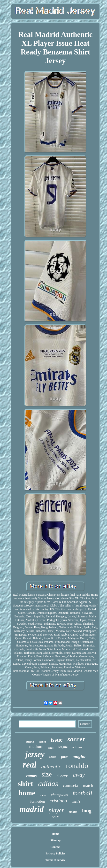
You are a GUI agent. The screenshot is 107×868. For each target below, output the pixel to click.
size (47, 774)
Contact (56, 847)
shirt (25, 784)
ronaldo (77, 765)
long (87, 811)
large (51, 748)
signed (42, 742)
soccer (76, 739)
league (63, 747)
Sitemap (55, 840)
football (82, 793)
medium (36, 746)
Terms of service (55, 860)
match (88, 786)
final (64, 757)
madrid (31, 809)
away (79, 775)
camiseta (71, 785)
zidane (73, 812)
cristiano (58, 801)
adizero (77, 747)
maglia (79, 756)
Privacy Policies (56, 853)
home (27, 793)
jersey (35, 754)
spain (55, 816)
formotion (38, 801)
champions (59, 795)
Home (56, 834)
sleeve (62, 775)
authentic (51, 766)
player (56, 810)
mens (43, 795)
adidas (48, 784)
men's (76, 801)
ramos (31, 776)
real (30, 765)
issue (57, 740)
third (53, 757)
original (30, 742)
